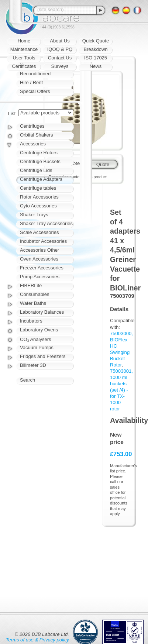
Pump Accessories (40, 277)
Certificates (24, 66)
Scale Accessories (39, 232)
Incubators (31, 321)
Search (27, 380)
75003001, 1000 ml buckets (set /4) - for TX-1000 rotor (121, 390)
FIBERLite (31, 285)
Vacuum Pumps (37, 347)
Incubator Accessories (43, 241)
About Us (60, 41)
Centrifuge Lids (36, 170)
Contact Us (60, 58)
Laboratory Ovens (39, 330)
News (96, 66)
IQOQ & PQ (60, 49)
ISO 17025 (96, 58)
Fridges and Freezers (43, 356)
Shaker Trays (34, 215)
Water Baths (33, 303)
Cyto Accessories (38, 206)
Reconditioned (35, 74)
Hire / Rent (31, 82)
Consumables (35, 294)
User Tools (24, 58)
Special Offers (35, 91)
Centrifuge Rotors (39, 153)
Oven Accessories (39, 259)
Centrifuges (32, 126)
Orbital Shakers (37, 135)
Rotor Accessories (39, 197)
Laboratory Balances (42, 312)
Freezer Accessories (42, 268)
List (12, 113)
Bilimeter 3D (33, 365)
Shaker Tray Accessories (46, 223)
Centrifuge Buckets (40, 161)
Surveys (60, 66)
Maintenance (24, 49)
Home (24, 41)
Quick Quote (96, 41)
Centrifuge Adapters (41, 179)
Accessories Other (39, 250)
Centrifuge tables (38, 188)
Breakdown (95, 49)
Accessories (33, 144)
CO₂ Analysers (35, 339)
